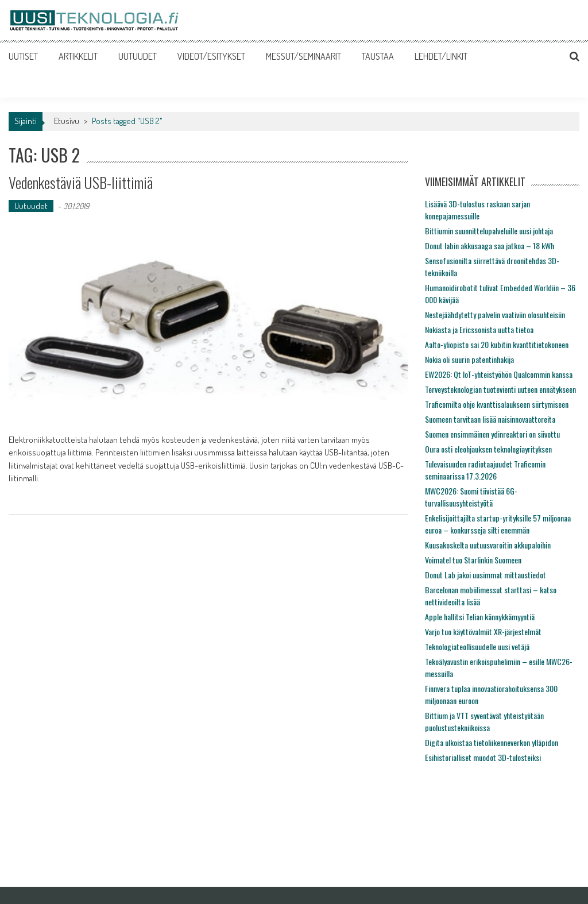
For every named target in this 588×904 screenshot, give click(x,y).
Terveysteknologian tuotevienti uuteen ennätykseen (500, 389)
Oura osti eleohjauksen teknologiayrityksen (488, 449)
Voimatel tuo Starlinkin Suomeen (473, 560)
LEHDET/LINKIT (441, 56)
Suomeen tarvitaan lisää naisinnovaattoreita (490, 419)
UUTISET (23, 56)
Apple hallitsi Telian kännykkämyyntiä (480, 617)
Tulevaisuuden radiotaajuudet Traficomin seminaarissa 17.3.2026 (485, 470)
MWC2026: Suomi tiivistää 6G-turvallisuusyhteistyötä (471, 497)
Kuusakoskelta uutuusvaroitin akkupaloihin (488, 545)
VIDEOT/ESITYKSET (211, 56)
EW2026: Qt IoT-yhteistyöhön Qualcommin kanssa (499, 374)
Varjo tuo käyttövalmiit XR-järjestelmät (483, 631)
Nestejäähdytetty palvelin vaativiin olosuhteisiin (495, 314)
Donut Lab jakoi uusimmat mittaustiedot (486, 575)
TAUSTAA (378, 56)
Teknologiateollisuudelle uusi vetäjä (477, 646)
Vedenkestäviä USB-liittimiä (81, 182)
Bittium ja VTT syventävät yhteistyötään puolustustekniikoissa (484, 721)
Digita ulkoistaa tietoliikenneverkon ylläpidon (492, 742)
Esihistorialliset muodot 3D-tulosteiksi (483, 757)
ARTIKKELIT (78, 56)
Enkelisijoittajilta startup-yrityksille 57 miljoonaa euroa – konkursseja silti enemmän (498, 524)
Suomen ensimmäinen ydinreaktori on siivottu (492, 434)
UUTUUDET (138, 56)
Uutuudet (31, 206)
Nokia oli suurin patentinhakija (469, 359)
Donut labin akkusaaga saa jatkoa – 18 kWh (490, 246)
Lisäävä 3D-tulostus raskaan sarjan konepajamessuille (477, 210)
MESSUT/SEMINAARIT (303, 56)
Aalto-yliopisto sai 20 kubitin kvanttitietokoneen (497, 344)
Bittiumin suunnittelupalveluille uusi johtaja (489, 231)
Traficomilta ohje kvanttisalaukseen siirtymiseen (497, 404)
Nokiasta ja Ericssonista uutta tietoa (479, 329)
